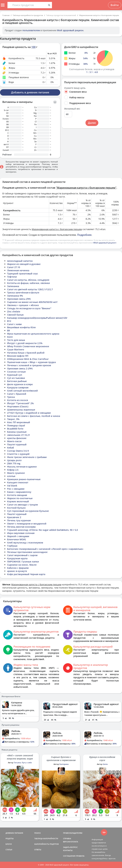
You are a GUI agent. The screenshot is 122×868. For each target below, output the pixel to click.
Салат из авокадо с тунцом (22, 505)
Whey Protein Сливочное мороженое (28, 346)
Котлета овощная (17, 495)
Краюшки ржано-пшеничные (24, 479)
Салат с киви (14, 324)
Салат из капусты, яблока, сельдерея (28, 280)
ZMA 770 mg (14, 463)
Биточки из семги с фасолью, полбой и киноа (34, 416)
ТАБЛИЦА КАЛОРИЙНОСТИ (46, 838)
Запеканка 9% (15, 296)
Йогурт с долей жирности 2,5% (25, 343)
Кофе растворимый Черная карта (26, 574)
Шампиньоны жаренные (21, 410)
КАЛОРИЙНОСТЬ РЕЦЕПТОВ (46, 844)
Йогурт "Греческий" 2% (20, 403)
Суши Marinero (16, 349)
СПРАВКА (67, 838)
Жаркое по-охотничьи (20, 498)
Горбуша (12, 546)
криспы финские (17, 438)
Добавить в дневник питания (30, 92)
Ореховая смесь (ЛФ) (19, 299)
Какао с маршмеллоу (19, 492)
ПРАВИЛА (80, 856)
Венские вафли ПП (18, 356)
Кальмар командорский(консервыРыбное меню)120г (37, 318)
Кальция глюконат (18, 482)
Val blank (12, 486)
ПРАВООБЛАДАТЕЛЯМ (73, 833)
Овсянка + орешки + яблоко (23, 305)
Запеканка (13, 286)
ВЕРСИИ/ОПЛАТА (71, 842)
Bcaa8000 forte (15, 429)
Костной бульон (16, 508)
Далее (92, 123)
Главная (6, 15)
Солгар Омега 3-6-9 (18, 451)
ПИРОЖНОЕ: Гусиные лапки (23, 562)
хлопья (11, 476)
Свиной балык (15, 315)
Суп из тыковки (16, 378)
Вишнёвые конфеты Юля (21, 327)
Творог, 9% (13, 419)
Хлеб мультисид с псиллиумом (25, 543)
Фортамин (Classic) (18, 406)
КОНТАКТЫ (68, 850)
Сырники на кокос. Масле (22, 565)
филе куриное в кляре (20, 384)
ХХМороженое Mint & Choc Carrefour (28, 359)
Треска (11, 397)
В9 (8, 331)
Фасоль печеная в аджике (22, 467)
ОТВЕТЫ (38, 850)
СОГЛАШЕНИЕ (69, 856)
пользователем (31, 30)
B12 (9, 321)
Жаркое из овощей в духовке (24, 264)
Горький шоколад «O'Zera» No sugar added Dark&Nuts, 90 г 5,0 (42, 530)
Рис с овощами (16, 489)
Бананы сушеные (17, 432)
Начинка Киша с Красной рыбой (26, 353)
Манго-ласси (14, 441)
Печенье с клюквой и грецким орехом (29, 365)
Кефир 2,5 (13, 470)
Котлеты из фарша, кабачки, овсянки (29, 283)
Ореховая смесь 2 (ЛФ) (20, 368)
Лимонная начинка (18, 270)
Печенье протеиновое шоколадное (27, 552)
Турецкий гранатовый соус (23, 274)
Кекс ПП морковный (19, 422)
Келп (10, 337)
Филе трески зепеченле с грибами (27, 457)
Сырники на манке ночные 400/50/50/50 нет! (32, 302)
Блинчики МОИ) (16, 539)
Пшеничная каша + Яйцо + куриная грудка (31, 362)
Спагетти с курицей (18, 454)
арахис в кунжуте (17, 571)
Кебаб (11, 448)
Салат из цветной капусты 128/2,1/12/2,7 (30, 289)
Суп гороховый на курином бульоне (28, 511)
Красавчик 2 (14, 517)
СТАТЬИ (9, 850)
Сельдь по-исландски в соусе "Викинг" (29, 308)
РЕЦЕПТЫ (10, 838)
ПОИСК (37, 833)
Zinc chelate (14, 312)
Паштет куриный (17, 444)
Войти (115, 5)
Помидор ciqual (16, 425)
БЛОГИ (9, 844)
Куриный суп (15, 375)
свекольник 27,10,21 (19, 435)
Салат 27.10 (14, 267)
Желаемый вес (72, 109)
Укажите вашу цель (75, 88)
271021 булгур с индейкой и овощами (29, 413)
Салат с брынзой (17, 394)
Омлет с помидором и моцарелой (27, 524)
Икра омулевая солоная (21, 533)
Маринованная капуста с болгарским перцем (99, 15)
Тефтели (12, 277)
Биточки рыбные (17, 381)
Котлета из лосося (18, 400)
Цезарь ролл (14, 460)
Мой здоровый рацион (70, 30)
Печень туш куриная (19, 520)
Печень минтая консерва (21, 527)
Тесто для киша (16, 340)
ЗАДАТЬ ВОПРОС (70, 847)
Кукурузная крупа (17, 558)
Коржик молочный (18, 501)
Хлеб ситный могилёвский (22, 391)
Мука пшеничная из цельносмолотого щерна (33, 334)
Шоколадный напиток (20, 261)
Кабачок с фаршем (18, 568)
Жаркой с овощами (18, 536)
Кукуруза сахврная (18, 387)
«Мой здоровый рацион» (105, 243)
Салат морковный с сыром (22, 555)
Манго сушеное (16, 473)
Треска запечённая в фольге (23, 293)
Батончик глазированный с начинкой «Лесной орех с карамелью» (45, 549)
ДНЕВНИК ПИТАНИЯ (14, 833)
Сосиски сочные (16, 372)
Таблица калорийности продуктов (28, 15)
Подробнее (84, 235)
